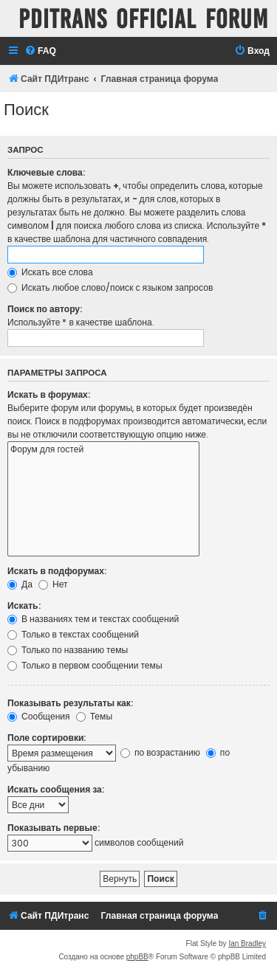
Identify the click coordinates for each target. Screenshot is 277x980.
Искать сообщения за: (56, 789)
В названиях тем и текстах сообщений (93, 619)
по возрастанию (160, 752)
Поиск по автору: (45, 309)
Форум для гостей (103, 450)
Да (20, 584)
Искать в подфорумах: (57, 571)
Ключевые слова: (46, 172)
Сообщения (39, 716)
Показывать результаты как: (70, 703)
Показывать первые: (54, 828)
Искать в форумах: (49, 394)
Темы (94, 716)
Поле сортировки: (47, 738)
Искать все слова (50, 272)
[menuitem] (40, 51)
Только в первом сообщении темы (85, 665)
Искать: (24, 605)
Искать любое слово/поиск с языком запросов (110, 287)
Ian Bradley (247, 943)
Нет (53, 584)
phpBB (137, 957)
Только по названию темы (68, 650)
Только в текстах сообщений (73, 634)
